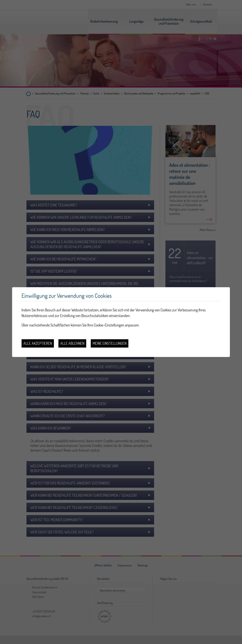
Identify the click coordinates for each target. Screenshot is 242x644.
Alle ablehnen (72, 343)
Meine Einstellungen (110, 343)
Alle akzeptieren (38, 343)
